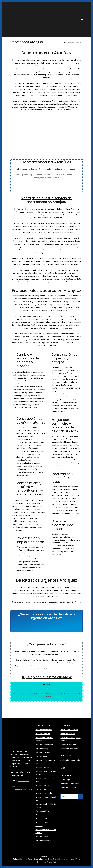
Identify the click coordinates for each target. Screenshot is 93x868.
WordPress (76, 859)
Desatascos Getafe (43, 752)
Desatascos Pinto (43, 811)
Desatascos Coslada (44, 785)
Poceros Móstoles (43, 734)
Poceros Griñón (42, 837)
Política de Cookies (68, 787)
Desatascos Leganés (44, 749)
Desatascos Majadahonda (46, 793)
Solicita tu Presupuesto (70, 760)
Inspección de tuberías (70, 749)
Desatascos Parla (43, 767)
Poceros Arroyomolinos (45, 815)
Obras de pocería (68, 734)
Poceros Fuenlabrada (44, 745)
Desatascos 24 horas (69, 730)
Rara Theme (54, 859)
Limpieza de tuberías (69, 745)
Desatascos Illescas (43, 841)
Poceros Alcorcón (43, 756)
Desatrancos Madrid (44, 730)
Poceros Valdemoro (44, 789)
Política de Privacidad (70, 784)
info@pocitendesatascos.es (22, 789)
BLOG (63, 768)
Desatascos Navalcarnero (46, 819)
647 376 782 (24, 781)
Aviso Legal (65, 780)
